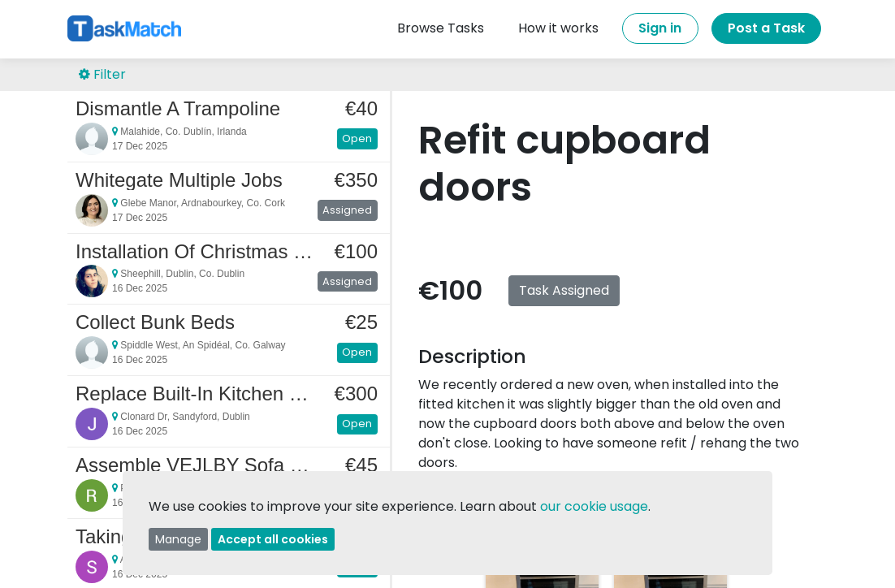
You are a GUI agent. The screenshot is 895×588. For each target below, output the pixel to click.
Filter (102, 74)
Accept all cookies (273, 539)
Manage (178, 539)
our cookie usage (594, 506)
